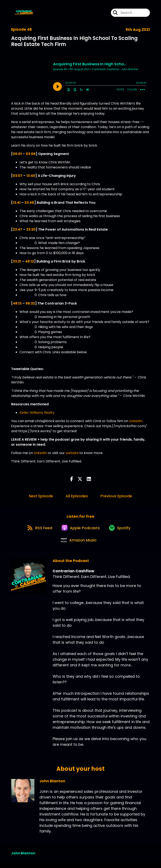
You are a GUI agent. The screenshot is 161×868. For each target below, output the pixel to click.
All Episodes (77, 496)
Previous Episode (116, 496)
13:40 (31, 176)
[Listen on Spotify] (121, 530)
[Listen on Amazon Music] (78, 545)
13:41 (17, 203)
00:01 (17, 154)
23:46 (29, 203)
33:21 (17, 261)
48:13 (17, 303)
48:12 (30, 261)
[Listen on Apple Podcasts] (80, 530)
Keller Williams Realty (37, 413)
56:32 (30, 303)
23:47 (18, 229)
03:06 (31, 154)
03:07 (18, 176)
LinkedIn (136, 421)
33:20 (31, 229)
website (72, 453)
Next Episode (41, 496)
